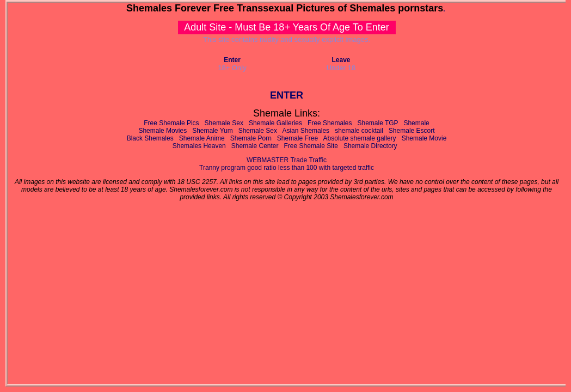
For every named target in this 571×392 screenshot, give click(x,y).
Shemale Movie (424, 138)
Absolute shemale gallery (360, 138)
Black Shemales (150, 138)
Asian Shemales (306, 131)
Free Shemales (330, 123)
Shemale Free (297, 138)
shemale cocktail (359, 131)
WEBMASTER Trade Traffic (287, 160)
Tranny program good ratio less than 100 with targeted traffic (287, 168)
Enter (232, 60)
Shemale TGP (377, 123)
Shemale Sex (224, 123)
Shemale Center (255, 146)
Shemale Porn (251, 138)
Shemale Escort (412, 131)
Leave (341, 60)
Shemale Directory (370, 146)
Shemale (416, 123)
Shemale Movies (162, 131)
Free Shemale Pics (171, 123)
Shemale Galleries (275, 123)
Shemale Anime (202, 138)
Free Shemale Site (311, 146)
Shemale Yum (213, 131)
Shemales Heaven (199, 146)
